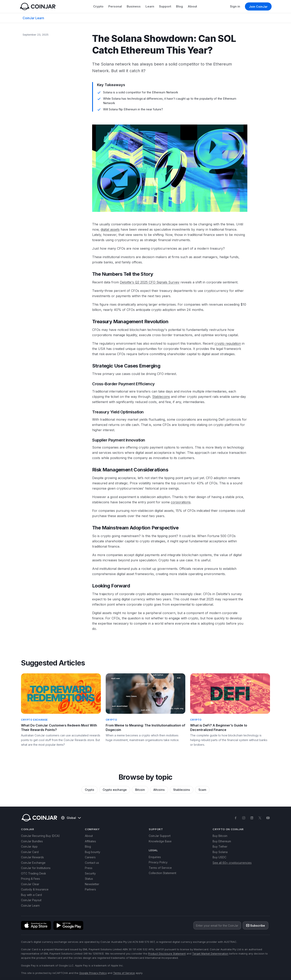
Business (134, 6)
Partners (90, 889)
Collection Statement (162, 873)
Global (71, 818)
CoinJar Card (30, 852)
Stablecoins (161, 397)
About (192, 6)
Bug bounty (93, 852)
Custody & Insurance (35, 889)
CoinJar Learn (33, 18)
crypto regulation (228, 343)
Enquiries (155, 857)
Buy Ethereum (222, 841)
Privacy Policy (158, 862)
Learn (150, 6)
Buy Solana (220, 852)
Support (165, 6)
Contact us (92, 863)
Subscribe (256, 926)
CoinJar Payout (31, 900)
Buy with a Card (31, 895)
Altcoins (159, 790)
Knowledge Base (160, 841)
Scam (202, 790)
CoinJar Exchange (33, 863)
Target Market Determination (210, 954)
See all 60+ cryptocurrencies (232, 863)
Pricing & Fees (31, 879)
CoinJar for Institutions (36, 868)
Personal (115, 6)
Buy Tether (220, 846)
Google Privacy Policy (93, 973)
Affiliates (90, 841)
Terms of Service (160, 868)
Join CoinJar (258, 7)
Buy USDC (219, 857)
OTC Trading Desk (34, 873)
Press (89, 868)
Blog (179, 6)
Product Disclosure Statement (167, 954)
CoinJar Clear (30, 884)
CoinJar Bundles (32, 841)
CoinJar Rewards (32, 857)
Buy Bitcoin (220, 836)
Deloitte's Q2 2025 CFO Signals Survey (150, 282)
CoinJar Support (160, 836)
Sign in (235, 6)
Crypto (98, 6)
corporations (181, 502)
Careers (90, 857)
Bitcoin (140, 790)
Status (89, 879)
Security (90, 873)
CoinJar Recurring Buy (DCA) (40, 836)
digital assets (110, 229)
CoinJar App (29, 846)
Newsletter (92, 884)
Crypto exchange (115, 790)
